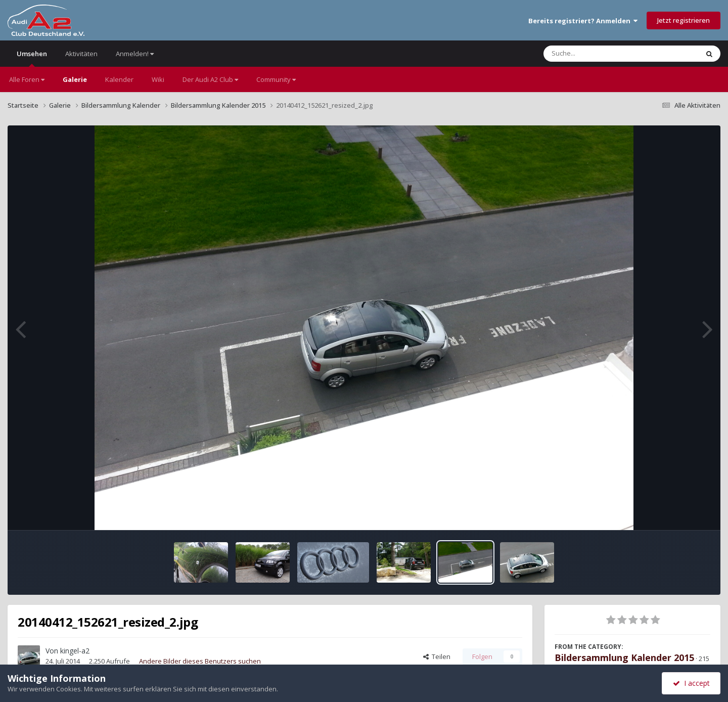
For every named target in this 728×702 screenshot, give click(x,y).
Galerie (75, 79)
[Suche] (600, 54)
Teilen (437, 656)
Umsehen (32, 58)
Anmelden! (135, 54)
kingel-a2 (75, 651)
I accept (691, 683)
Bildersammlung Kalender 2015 (624, 657)
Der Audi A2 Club (210, 79)
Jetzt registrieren (684, 20)
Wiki (158, 79)
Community (276, 79)
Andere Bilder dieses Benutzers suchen (200, 661)
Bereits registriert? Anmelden (583, 21)
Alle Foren (27, 79)
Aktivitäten (81, 54)
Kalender (119, 79)
